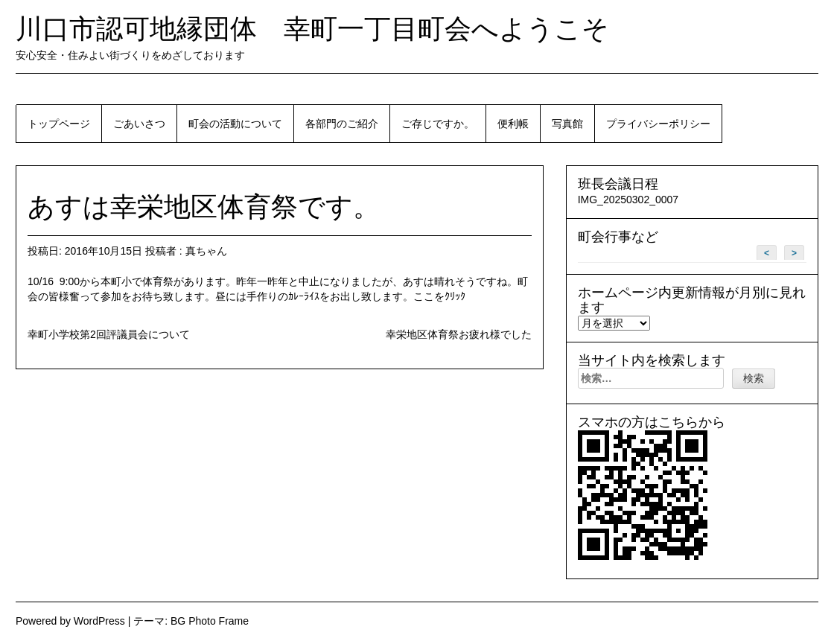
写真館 (567, 124)
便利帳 (513, 124)
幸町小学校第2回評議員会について (109, 334)
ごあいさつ (139, 124)
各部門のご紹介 (342, 124)
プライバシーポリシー (658, 124)
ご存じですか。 (438, 124)
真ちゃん (206, 251)
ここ (424, 296)
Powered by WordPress (70, 621)
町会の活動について (235, 124)
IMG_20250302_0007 (628, 200)
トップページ (59, 124)
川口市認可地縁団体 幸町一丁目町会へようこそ (312, 29)
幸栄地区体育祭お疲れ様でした (459, 334)
